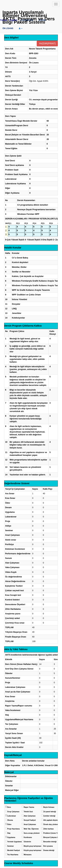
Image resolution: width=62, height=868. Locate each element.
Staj (9, 833)
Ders (9, 807)
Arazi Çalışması (30, 824)
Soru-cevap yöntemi (32, 833)
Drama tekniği (49, 850)
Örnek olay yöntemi (51, 824)
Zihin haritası (48, 829)
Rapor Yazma (29, 807)
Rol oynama (48, 846)
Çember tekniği (49, 816)
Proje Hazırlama (13, 829)
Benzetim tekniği (50, 842)
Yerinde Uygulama (14, 842)
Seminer (10, 846)
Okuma (10, 820)
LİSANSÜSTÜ (27, 20)
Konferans (28, 837)
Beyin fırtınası (49, 807)
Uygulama (11, 837)
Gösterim (27, 842)
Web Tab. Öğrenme (31, 829)
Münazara (28, 855)
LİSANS (42, 20)
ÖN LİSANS (8, 28)
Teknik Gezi (28, 812)
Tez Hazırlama (13, 855)
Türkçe (4, 20)
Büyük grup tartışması (33, 846)
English (13, 20)
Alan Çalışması (30, 816)
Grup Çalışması (13, 812)
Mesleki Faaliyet (14, 850)
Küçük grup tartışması (33, 850)
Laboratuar (12, 816)
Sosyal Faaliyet (30, 820)
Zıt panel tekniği (50, 812)
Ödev (9, 824)
